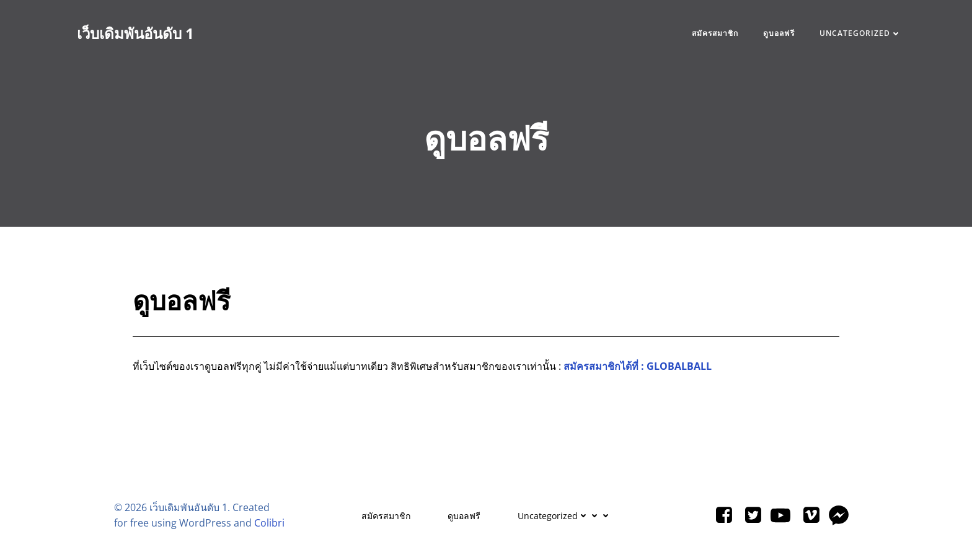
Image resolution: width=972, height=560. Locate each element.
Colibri (269, 523)
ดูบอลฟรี (779, 33)
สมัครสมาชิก (715, 33)
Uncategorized (860, 33)
